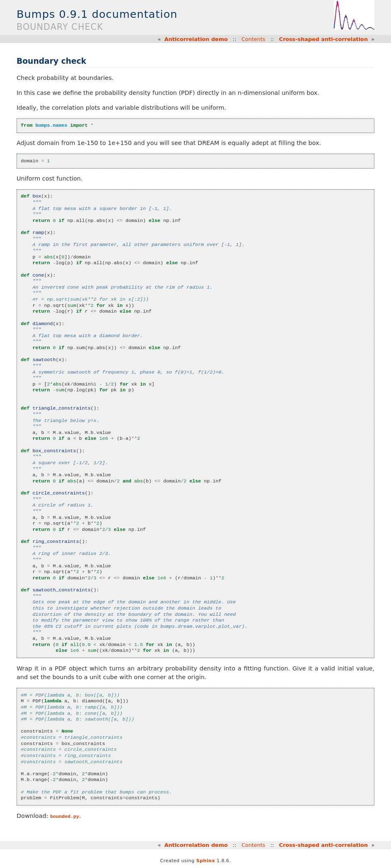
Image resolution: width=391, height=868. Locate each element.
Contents (253, 39)
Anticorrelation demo (196, 39)
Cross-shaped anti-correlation (324, 39)
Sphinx (206, 861)
